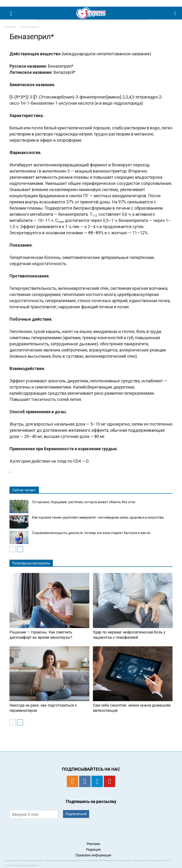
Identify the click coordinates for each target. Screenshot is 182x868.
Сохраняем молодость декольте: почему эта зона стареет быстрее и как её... (92, 533)
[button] (175, 13)
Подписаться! (76, 814)
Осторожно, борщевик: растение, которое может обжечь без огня (84, 502)
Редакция (93, 849)
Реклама (93, 844)
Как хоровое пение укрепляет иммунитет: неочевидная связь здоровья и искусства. (98, 517)
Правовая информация (93, 855)
